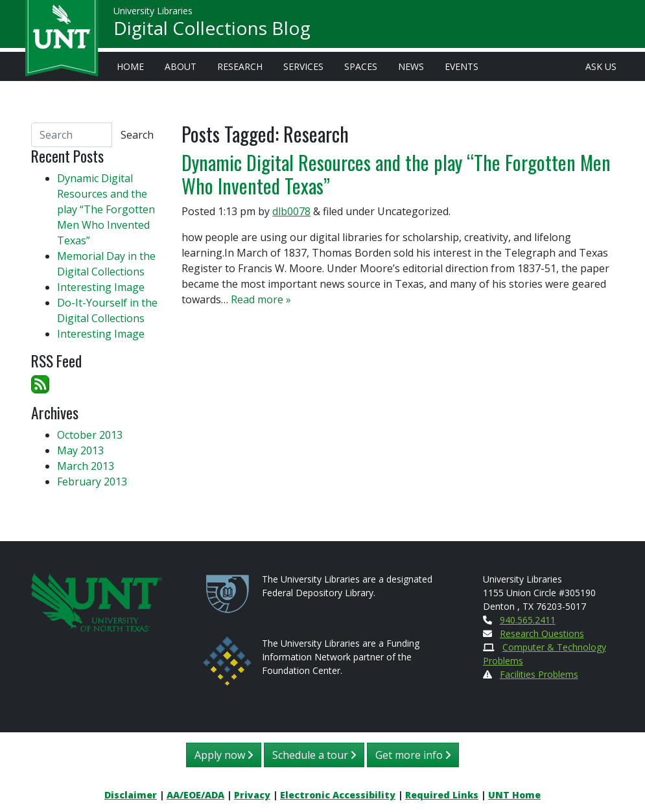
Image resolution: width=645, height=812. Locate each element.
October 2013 (90, 435)
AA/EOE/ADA (195, 795)
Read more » (261, 299)
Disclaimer (131, 795)
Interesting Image (101, 287)
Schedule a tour (314, 755)
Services (303, 66)
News (411, 66)
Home (130, 66)
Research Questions (542, 633)
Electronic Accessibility (338, 795)
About (181, 66)
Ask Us (601, 66)
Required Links (442, 795)
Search (137, 135)
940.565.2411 (528, 620)
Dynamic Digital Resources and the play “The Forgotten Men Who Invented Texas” (396, 174)
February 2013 (92, 481)
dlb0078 (291, 211)
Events (462, 66)
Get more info (413, 755)
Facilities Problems (539, 674)
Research (240, 66)
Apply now (224, 755)
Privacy (252, 795)
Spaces (361, 66)
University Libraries (153, 13)
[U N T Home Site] (97, 601)
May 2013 (80, 450)
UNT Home (514, 795)
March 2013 (86, 466)
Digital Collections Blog (212, 30)
